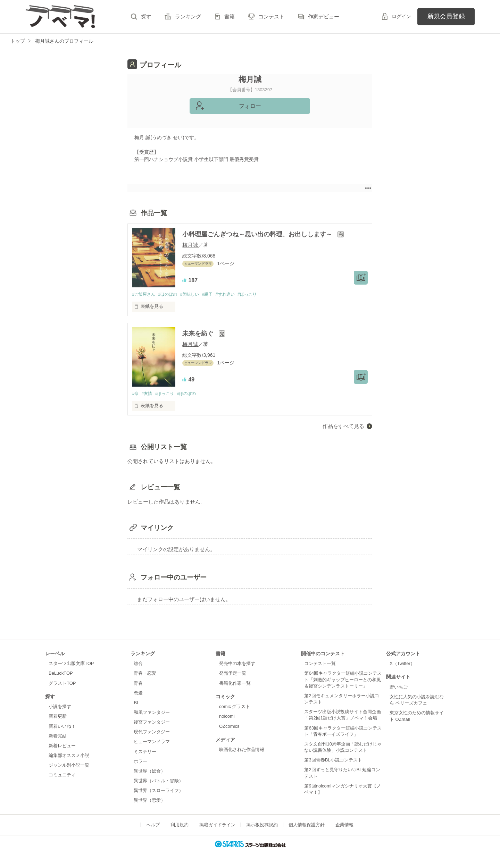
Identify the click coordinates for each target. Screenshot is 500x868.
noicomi (227, 717)
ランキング (188, 16)
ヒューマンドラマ (152, 743)
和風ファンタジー (152, 713)
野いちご (399, 688)
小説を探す (60, 707)
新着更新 (58, 717)
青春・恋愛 (145, 674)
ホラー (140, 762)
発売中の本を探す (237, 664)
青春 (138, 684)
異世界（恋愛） (149, 801)
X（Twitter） (402, 664)
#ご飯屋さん (144, 294)
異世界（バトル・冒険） (159, 781)
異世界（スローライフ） (159, 791)
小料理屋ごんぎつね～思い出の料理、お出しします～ (258, 234)
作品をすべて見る (343, 427)
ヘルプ (153, 825)
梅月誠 (190, 245)
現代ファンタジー (152, 733)
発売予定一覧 (233, 674)
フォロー (250, 106)
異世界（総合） (149, 772)
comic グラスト (235, 707)
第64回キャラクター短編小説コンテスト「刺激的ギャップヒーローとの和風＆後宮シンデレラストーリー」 (343, 680)
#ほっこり (258, 294)
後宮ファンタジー (152, 723)
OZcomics (229, 727)
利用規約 (180, 825)
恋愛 (138, 694)
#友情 (148, 394)
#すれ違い (234, 294)
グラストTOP (62, 684)
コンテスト (271, 16)
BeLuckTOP (61, 674)
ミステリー (145, 752)
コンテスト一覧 (320, 664)
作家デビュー (324, 16)
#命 (135, 394)
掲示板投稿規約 (262, 825)
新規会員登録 (446, 16)
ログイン (401, 16)
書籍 (230, 16)
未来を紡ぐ (199, 334)
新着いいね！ (62, 727)
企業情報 (344, 825)
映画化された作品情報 (242, 751)
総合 (138, 664)
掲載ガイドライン (217, 825)
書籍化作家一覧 (235, 684)
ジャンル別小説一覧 (69, 766)
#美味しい (195, 294)
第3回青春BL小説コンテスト (333, 761)
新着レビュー (62, 746)
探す (146, 16)
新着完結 (58, 737)
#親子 (214, 294)
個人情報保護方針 (307, 825)
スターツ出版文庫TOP (71, 664)
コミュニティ (62, 776)
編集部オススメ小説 (69, 756)
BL (136, 703)
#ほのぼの (171, 294)
